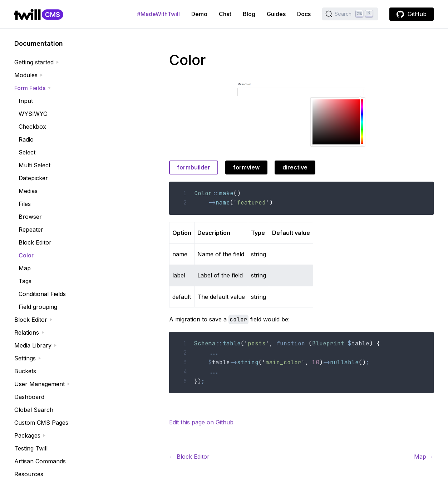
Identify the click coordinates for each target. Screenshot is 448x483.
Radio (26, 139)
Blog (249, 14)
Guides (276, 14)
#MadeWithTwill (158, 14)
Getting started (34, 62)
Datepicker (33, 178)
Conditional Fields (42, 294)
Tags (25, 281)
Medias (28, 191)
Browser (30, 217)
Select (27, 152)
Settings (25, 358)
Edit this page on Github (201, 422)
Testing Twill (31, 448)
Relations (27, 332)
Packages (27, 435)
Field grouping (38, 307)
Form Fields (30, 88)
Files (25, 204)
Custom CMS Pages (41, 423)
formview (246, 167)
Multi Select (35, 165)
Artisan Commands (40, 461)
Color (26, 255)
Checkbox (32, 127)
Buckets (25, 371)
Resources (29, 474)
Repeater (31, 230)
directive (295, 167)
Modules (26, 75)
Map (25, 268)
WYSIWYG (33, 114)
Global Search (34, 410)
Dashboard (29, 397)
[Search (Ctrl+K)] (350, 14)
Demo (199, 14)
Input (26, 101)
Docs (304, 14)
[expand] (58, 62)
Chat (225, 14)
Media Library (33, 345)
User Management (40, 384)
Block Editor (35, 242)
